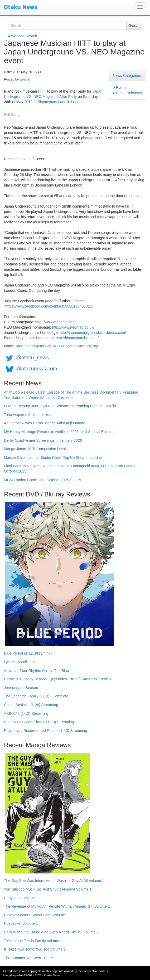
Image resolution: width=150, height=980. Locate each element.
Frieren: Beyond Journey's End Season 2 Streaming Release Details (60, 406)
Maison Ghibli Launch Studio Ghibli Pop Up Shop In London (53, 458)
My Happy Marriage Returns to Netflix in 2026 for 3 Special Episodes (60, 432)
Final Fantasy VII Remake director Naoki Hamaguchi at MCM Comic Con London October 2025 (70, 469)
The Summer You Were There (28, 958)
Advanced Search (23, 36)
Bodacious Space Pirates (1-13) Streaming (39, 722)
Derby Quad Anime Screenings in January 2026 (43, 440)
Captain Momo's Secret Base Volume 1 (36, 915)
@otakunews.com (37, 369)
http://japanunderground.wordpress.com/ (93, 333)
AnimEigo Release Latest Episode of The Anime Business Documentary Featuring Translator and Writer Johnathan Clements (71, 395)
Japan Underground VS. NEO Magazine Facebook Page (58, 346)
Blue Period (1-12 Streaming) (28, 653)
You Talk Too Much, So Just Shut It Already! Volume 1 (48, 889)
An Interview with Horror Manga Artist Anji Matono (45, 423)
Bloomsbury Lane (52, 102)
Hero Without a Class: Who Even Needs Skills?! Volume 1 (51, 932)
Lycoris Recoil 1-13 (20, 662)
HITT (42, 91)
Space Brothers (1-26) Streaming (31, 705)
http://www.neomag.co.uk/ (73, 327)
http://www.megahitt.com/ (56, 322)
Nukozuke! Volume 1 (21, 923)
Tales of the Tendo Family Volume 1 (33, 941)
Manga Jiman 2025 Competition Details (36, 449)
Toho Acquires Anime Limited (28, 415)
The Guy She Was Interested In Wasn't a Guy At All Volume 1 (54, 881)
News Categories (127, 76)
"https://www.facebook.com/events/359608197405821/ (48, 306)
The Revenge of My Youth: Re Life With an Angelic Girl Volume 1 (57, 906)
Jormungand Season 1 (23, 688)
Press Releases (129, 93)
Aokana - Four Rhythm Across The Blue (36, 671)
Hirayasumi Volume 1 (21, 898)
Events (122, 88)
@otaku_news (32, 358)
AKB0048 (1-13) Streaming (26, 713)
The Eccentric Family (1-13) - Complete (36, 696)
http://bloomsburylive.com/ (77, 338)
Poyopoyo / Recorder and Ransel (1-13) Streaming (45, 731)
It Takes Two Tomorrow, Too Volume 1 (35, 949)
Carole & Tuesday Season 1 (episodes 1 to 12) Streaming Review (58, 679)
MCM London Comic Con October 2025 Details (43, 480)
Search (134, 26)
